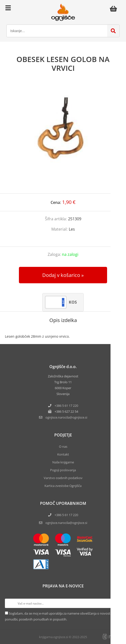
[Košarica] (115, 9)
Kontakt (63, 454)
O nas (63, 446)
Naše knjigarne (63, 462)
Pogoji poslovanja (63, 470)
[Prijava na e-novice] (116, 603)
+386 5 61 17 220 (66, 406)
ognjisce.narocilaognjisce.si (66, 417)
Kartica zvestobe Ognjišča (63, 486)
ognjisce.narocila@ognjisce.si (66, 523)
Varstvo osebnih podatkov (63, 478)
